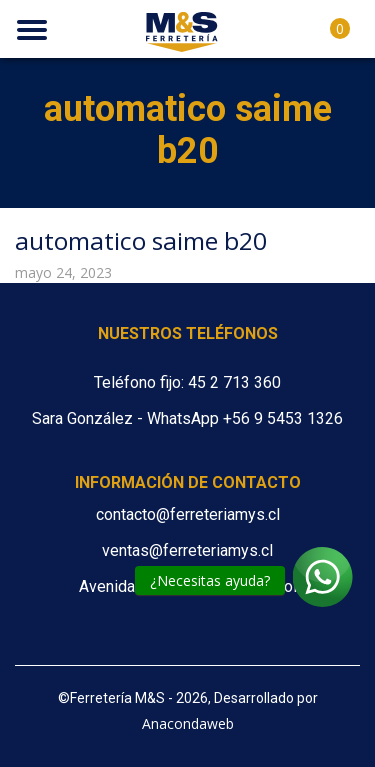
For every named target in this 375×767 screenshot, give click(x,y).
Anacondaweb (188, 723)
